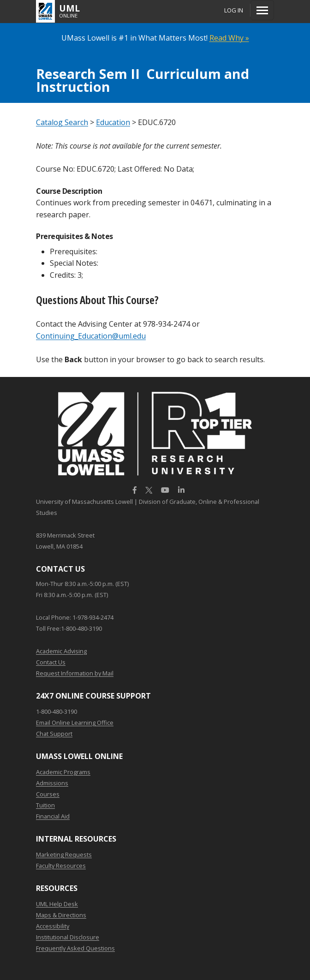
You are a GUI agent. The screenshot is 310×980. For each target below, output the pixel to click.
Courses (48, 794)
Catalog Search (62, 122)
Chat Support (54, 734)
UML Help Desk (57, 904)
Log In (234, 10)
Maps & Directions (61, 915)
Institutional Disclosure (68, 937)
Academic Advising (61, 651)
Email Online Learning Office (75, 723)
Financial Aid (53, 816)
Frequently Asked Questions (75, 948)
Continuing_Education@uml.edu (91, 336)
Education (113, 122)
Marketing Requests (64, 855)
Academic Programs (63, 772)
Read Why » (229, 38)
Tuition (45, 805)
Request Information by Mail (75, 673)
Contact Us (51, 662)
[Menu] (262, 10)
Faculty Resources (61, 866)
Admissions (52, 783)
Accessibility (53, 926)
